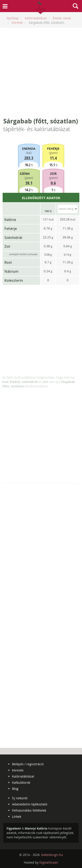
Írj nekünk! (20, 798)
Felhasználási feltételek (29, 810)
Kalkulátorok (21, 782)
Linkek (17, 817)
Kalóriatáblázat (23, 776)
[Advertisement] (41, 72)
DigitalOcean (49, 862)
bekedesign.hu (52, 855)
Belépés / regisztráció (28, 764)
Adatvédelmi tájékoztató (30, 804)
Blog (15, 789)
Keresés (18, 770)
